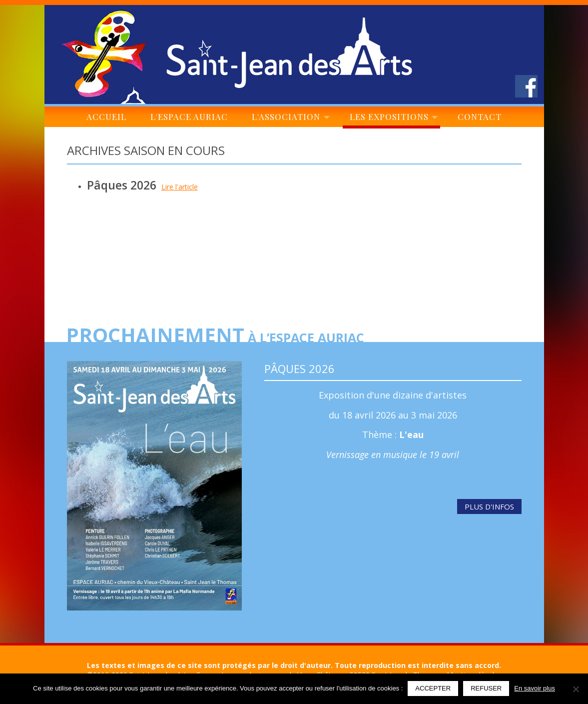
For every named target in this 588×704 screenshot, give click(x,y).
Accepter (433, 688)
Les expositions (391, 119)
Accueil (106, 119)
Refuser (486, 688)
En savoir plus (535, 688)
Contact (480, 119)
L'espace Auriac (189, 119)
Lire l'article (180, 187)
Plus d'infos (489, 506)
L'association (289, 119)
